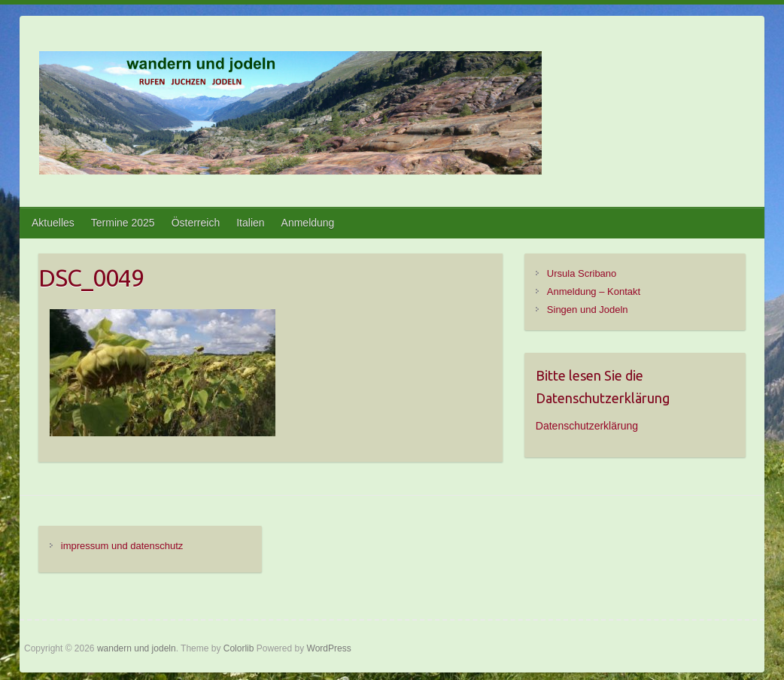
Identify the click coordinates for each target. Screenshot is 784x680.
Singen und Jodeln (588, 310)
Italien (250, 223)
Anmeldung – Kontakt (594, 291)
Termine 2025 (123, 223)
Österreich (196, 223)
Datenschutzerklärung (587, 426)
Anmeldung (308, 223)
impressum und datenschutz (122, 546)
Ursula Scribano (582, 273)
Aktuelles (53, 223)
